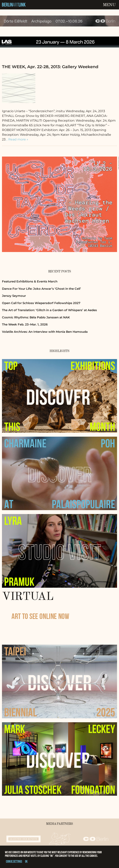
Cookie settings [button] (14, 861)
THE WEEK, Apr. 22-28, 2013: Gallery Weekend (50, 67)
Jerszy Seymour (14, 296)
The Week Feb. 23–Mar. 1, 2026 (25, 324)
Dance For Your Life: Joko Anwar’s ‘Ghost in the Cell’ (41, 289)
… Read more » (17, 139)
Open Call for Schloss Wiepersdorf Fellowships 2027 (41, 303)
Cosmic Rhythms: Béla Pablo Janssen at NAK (36, 317)
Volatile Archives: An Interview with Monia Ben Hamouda (45, 332)
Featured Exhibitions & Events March (30, 281)
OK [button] (26, 861)
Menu (109, 5)
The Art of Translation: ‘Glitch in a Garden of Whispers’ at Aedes (49, 310)
